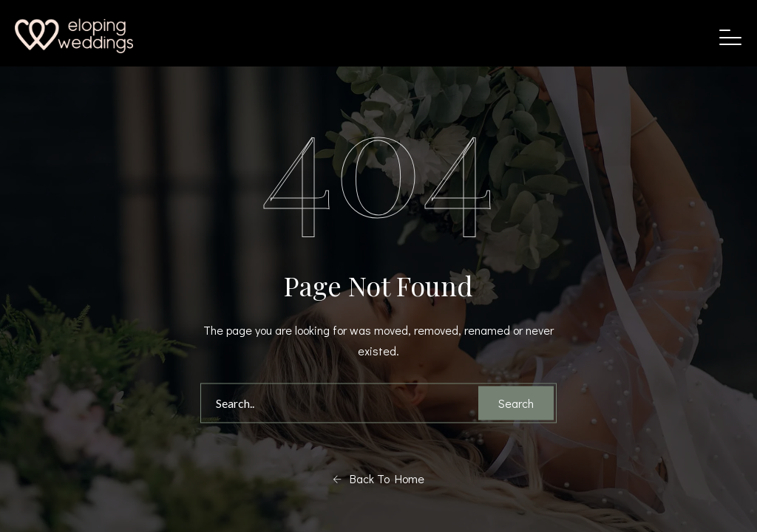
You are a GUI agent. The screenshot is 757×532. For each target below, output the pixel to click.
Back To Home (378, 479)
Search (516, 403)
